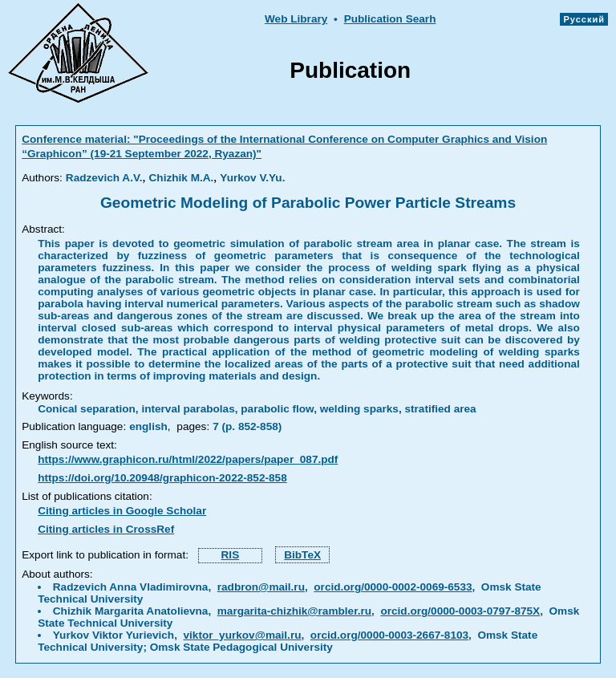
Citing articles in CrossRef (106, 529)
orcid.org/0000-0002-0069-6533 (393, 587)
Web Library (296, 19)
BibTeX (302, 555)
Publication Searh (390, 19)
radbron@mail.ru (261, 587)
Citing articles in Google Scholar (122, 511)
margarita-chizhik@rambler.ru (294, 611)
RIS (231, 555)
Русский (584, 19)
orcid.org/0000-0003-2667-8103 (389, 635)
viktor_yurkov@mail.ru (243, 635)
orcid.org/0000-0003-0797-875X (460, 611)
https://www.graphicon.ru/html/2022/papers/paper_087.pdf (188, 459)
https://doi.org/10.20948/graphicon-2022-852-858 (162, 478)
